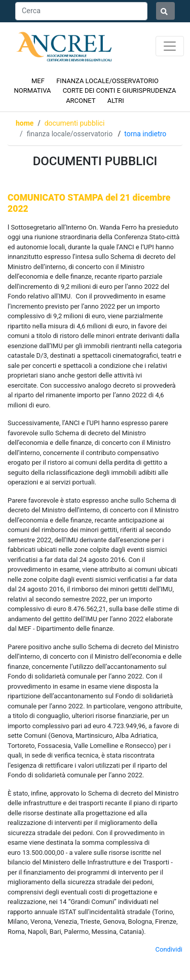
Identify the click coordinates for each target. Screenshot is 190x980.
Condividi (169, 949)
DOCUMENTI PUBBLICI (75, 123)
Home (25, 123)
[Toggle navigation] (170, 46)
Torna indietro (145, 134)
